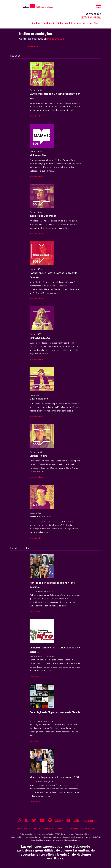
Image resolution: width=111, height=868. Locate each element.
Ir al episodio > (36, 116)
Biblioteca (62, 23)
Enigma (71, 834)
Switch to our (91, 16)
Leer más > (35, 611)
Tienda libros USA (23, 828)
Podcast (38, 828)
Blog (96, 23)
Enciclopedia (48, 23)
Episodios (35, 23)
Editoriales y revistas (81, 23)
